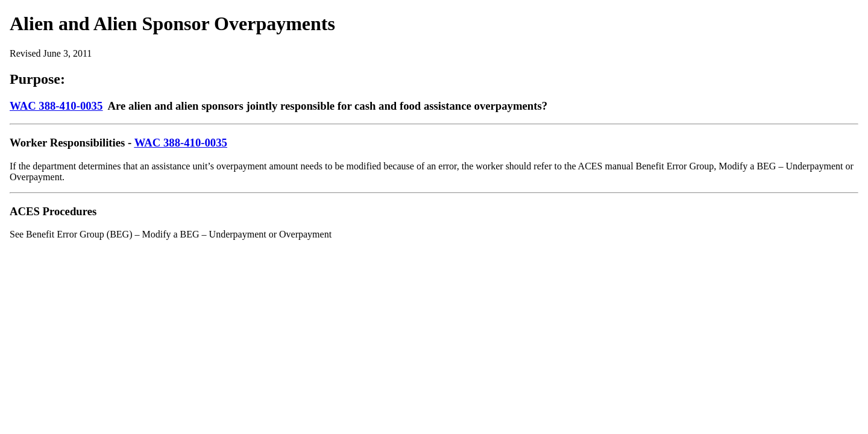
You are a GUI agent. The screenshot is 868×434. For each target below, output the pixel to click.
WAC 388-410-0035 (56, 106)
